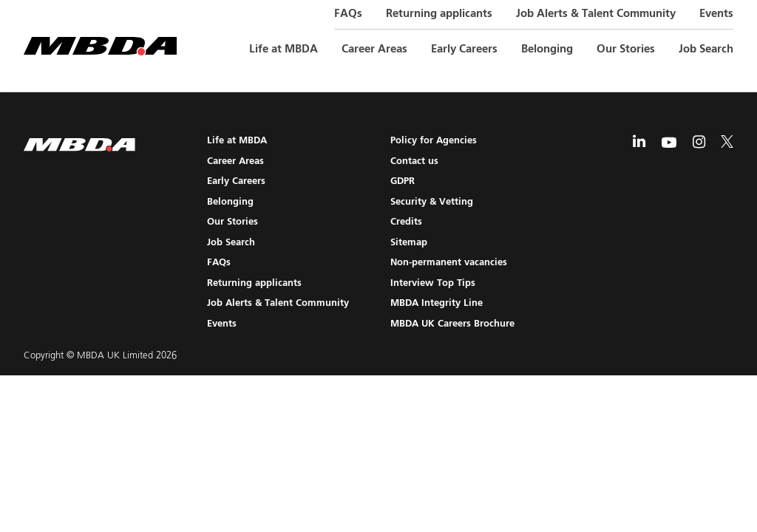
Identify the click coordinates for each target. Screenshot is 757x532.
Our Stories (626, 49)
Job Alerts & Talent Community (596, 14)
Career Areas (374, 49)
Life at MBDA (284, 49)
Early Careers (464, 49)
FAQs (348, 14)
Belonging (547, 49)
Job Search (706, 49)
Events (716, 14)
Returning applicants (439, 14)
